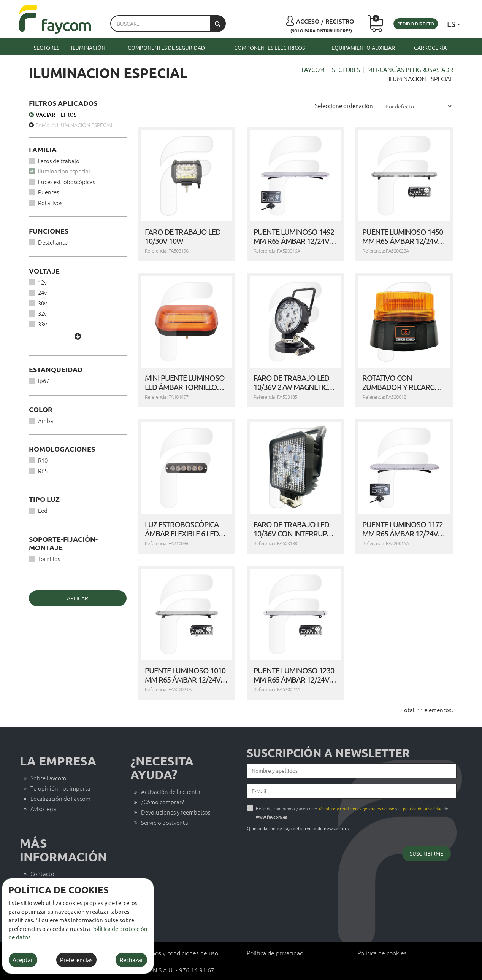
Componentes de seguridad (166, 48)
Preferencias (76, 960)
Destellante (53, 242)
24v (42, 292)
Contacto (42, 874)
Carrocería (430, 48)
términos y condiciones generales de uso (357, 808)
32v (42, 313)
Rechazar (132, 960)
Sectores (47, 48)
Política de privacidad (275, 953)
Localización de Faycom (60, 798)
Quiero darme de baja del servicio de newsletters (298, 828)
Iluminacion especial (64, 171)
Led (43, 510)
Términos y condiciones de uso (177, 953)
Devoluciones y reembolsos (176, 812)
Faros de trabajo (59, 161)
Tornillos (49, 559)
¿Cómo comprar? (163, 802)
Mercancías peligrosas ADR (410, 69)
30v (42, 303)
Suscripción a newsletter (328, 753)
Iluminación (88, 48)
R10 (43, 460)
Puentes (48, 192)
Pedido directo (416, 24)
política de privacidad (423, 808)
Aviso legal (44, 809)
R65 (43, 471)
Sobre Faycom (48, 778)
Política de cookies (382, 953)
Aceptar (23, 960)
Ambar (47, 421)
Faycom (313, 69)
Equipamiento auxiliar (363, 48)
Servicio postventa (165, 822)
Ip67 (44, 381)
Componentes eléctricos (270, 48)
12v (42, 282)
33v (42, 324)
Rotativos (50, 203)
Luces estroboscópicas (67, 182)
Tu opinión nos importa (60, 788)
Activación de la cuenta (171, 791)
